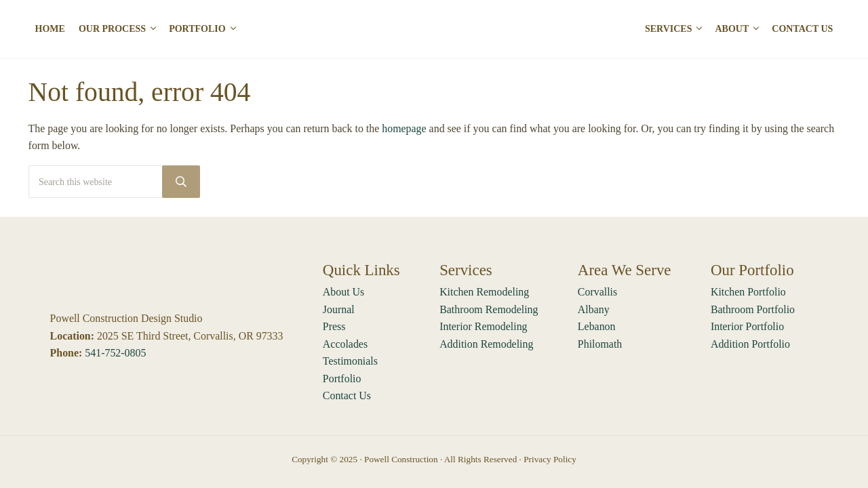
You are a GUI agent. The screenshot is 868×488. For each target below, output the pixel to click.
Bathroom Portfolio (753, 309)
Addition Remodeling (486, 344)
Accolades (345, 344)
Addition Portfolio (750, 344)
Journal (339, 309)
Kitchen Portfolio (748, 292)
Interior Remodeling (483, 326)
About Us (343, 292)
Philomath (600, 344)
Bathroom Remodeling (489, 309)
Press (334, 326)
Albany (594, 309)
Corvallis (597, 292)
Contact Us (347, 395)
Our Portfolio (752, 270)
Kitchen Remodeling (484, 292)
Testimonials (350, 361)
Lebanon (597, 326)
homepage (404, 128)
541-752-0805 (115, 353)
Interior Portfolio (747, 326)
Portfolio (342, 379)
